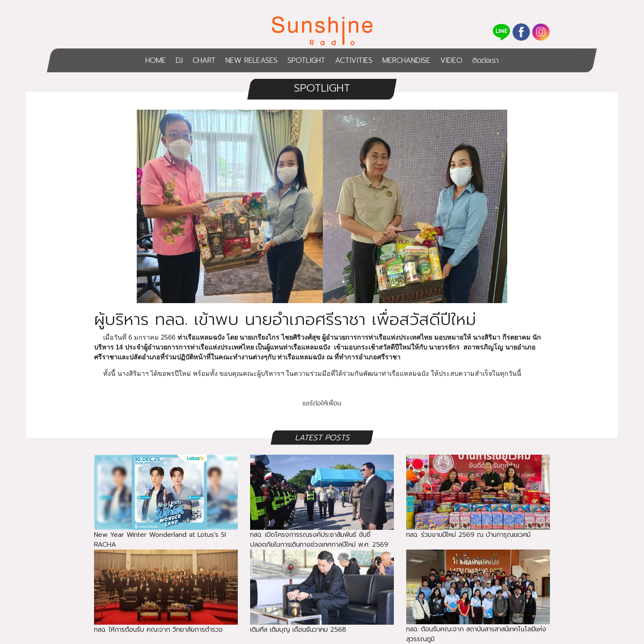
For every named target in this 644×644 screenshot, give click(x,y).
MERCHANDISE (406, 60)
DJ (179, 60)
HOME (156, 60)
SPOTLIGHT (306, 60)
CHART (204, 60)
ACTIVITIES (354, 60)
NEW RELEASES (252, 60)
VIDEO (451, 60)
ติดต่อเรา (485, 60)
